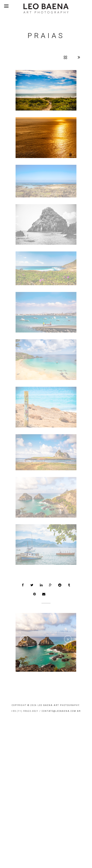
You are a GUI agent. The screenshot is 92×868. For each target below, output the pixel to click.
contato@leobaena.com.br (61, 711)
